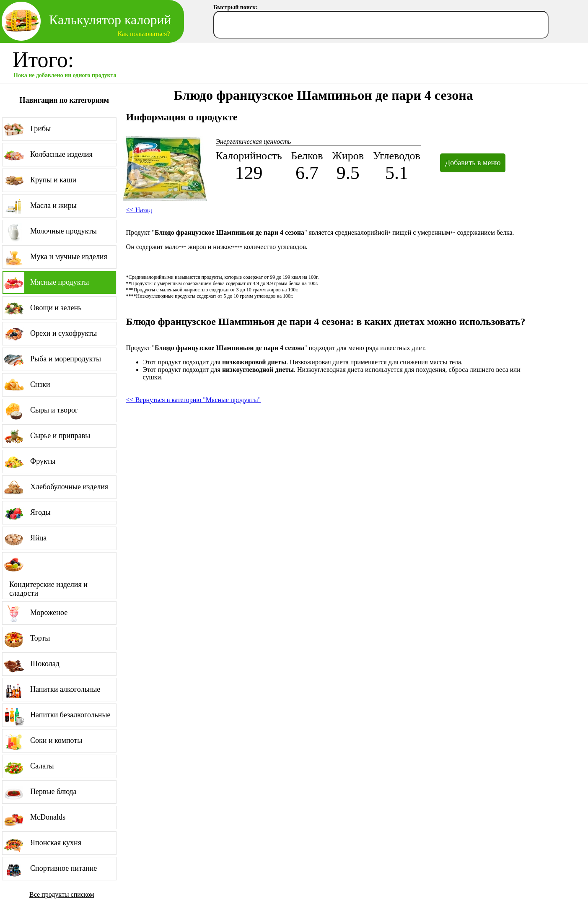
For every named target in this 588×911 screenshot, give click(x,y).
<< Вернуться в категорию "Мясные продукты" (193, 400)
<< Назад (139, 210)
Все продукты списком (62, 894)
